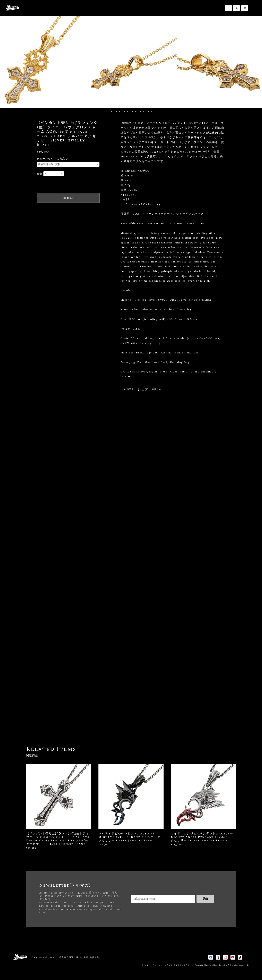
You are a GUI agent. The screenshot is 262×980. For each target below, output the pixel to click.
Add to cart (68, 198)
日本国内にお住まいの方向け (68, 208)
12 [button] (141, 112)
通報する (157, 389)
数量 (40, 174)
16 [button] (151, 112)
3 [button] (117, 112)
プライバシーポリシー (43, 957)
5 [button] (122, 112)
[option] (131, 62)
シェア (143, 389)
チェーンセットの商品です (54, 159)
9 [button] (133, 112)
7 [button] (127, 112)
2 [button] (114, 112)
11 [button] (138, 112)
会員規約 (95, 957)
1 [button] (111, 112)
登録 (205, 899)
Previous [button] (6, 62)
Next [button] (256, 62)
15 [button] (149, 112)
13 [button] (143, 112)
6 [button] (125, 112)
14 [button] (146, 112)
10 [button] (135, 112)
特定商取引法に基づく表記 (74, 957)
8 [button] (130, 112)
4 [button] (119, 112)
